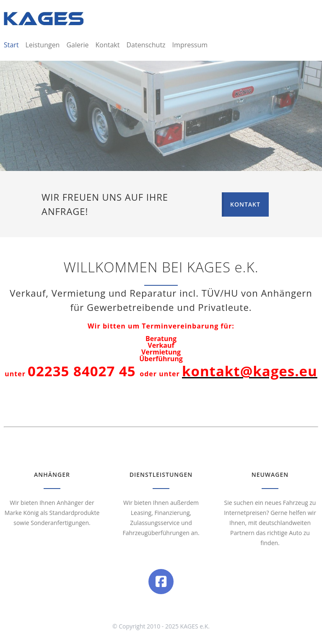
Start (11, 45)
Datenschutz (146, 45)
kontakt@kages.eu (250, 371)
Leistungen (43, 45)
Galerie (77, 45)
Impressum (190, 45)
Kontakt (108, 45)
